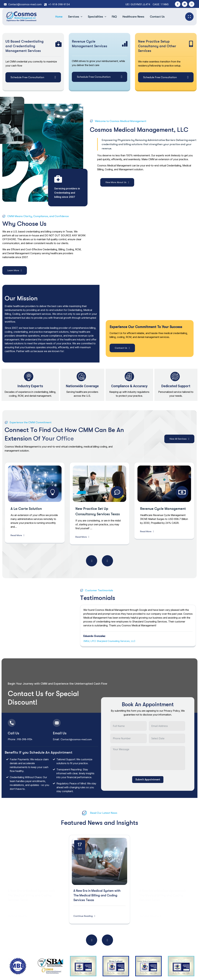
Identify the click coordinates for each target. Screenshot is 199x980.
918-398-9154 (25, 739)
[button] (92, 561)
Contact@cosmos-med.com (76, 739)
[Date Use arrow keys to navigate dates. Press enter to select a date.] (167, 738)
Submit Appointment (148, 779)
